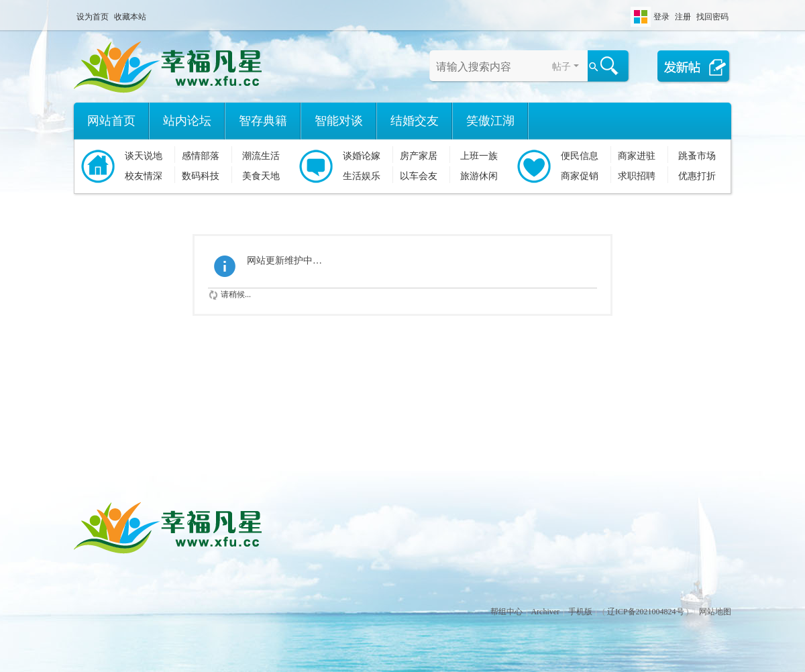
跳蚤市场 (697, 156)
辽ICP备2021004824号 (646, 612)
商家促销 (580, 176)
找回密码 (712, 17)
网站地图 (715, 612)
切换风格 (641, 17)
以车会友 (419, 176)
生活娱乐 (362, 176)
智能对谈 (339, 121)
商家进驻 (637, 156)
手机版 (580, 612)
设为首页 (93, 17)
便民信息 (580, 156)
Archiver (545, 612)
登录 (661, 17)
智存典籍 (263, 121)
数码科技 (201, 176)
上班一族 (479, 156)
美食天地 (261, 176)
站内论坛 (187, 121)
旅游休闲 (479, 176)
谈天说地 (144, 156)
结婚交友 (415, 121)
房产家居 (419, 156)
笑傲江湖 (490, 121)
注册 (683, 17)
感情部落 (201, 156)
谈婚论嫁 (362, 156)
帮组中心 (506, 612)
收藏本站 (130, 17)
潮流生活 (261, 156)
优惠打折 (697, 176)
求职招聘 (637, 176)
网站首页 (111, 121)
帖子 (561, 67)
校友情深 (144, 176)
